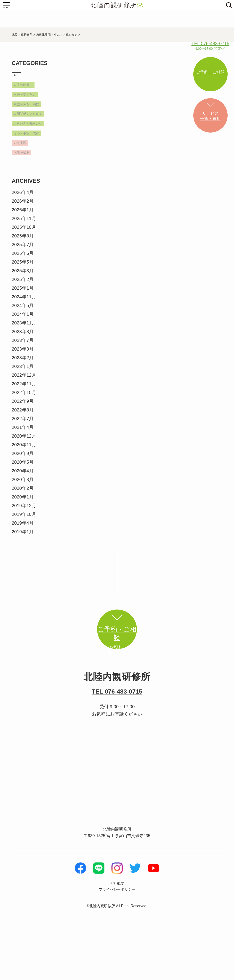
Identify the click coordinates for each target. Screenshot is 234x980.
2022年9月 (23, 431)
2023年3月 (23, 379)
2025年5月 (23, 292)
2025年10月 (24, 257)
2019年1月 (23, 562)
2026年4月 (23, 223)
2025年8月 (23, 266)
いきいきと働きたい (29, 142)
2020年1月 (23, 527)
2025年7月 (23, 275)
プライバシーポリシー (117, 938)
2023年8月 (23, 362)
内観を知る (25, 182)
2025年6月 (23, 283)
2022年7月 (23, 449)
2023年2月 (23, 388)
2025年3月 (23, 301)
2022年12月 (24, 405)
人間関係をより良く (29, 127)
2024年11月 (24, 327)
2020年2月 (23, 518)
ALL (18, 76)
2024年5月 (23, 336)
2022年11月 (24, 414)
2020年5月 (23, 492)
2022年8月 (23, 440)
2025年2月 (23, 310)
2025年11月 (24, 249)
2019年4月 (23, 553)
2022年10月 (24, 423)
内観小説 (23, 171)
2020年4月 (23, 501)
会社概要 (117, 932)
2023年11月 (24, 353)
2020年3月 (23, 510)
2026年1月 (23, 240)
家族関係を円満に (29, 111)
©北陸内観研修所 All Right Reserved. (117, 955)
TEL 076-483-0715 (117, 738)
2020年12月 (24, 466)
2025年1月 (23, 318)
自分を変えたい (29, 98)
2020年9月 (23, 484)
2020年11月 (24, 475)
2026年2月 (23, 231)
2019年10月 (24, 544)
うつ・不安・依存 (29, 158)
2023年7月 (23, 370)
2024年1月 (23, 344)
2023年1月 (23, 397)
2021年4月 (23, 457)
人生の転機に (27, 87)
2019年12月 (24, 536)
